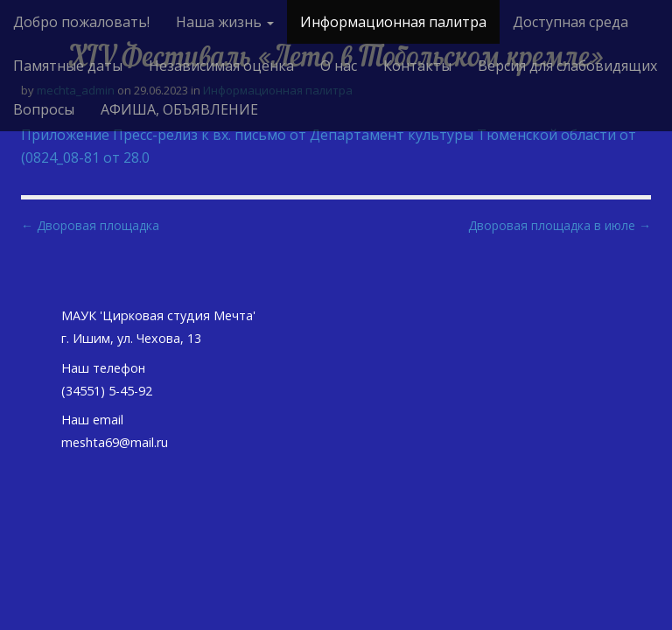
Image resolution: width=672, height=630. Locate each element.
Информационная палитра (393, 22)
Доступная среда (570, 22)
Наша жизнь (225, 22)
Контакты (417, 66)
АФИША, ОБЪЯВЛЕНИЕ (179, 109)
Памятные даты (68, 66)
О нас (339, 66)
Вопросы (44, 109)
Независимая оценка (221, 66)
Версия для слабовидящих (567, 66)
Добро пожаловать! (81, 22)
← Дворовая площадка (90, 225)
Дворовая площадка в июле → (560, 225)
